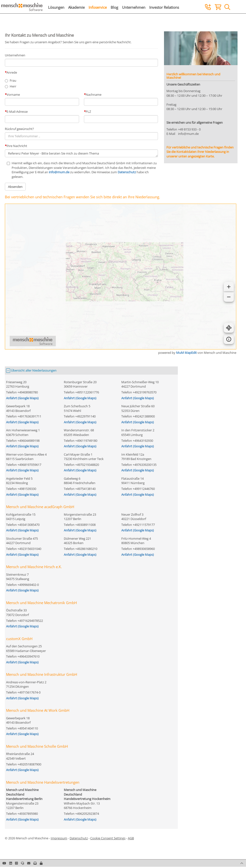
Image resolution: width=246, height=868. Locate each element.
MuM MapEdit (186, 353)
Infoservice (98, 7)
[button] (41, 863)
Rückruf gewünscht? (19, 129)
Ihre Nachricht (17, 146)
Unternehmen (134, 7)
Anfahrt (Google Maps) (22, 398)
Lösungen (56, 7)
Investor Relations (164, 7)
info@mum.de (59, 172)
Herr (13, 86)
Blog (114, 7)
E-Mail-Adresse (17, 112)
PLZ (88, 112)
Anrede (12, 72)
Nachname (94, 95)
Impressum (59, 838)
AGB (131, 838)
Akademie (76, 7)
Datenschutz (127, 172)
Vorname (13, 95)
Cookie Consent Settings (108, 838)
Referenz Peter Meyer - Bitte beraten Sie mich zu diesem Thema (81, 153)
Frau (13, 80)
